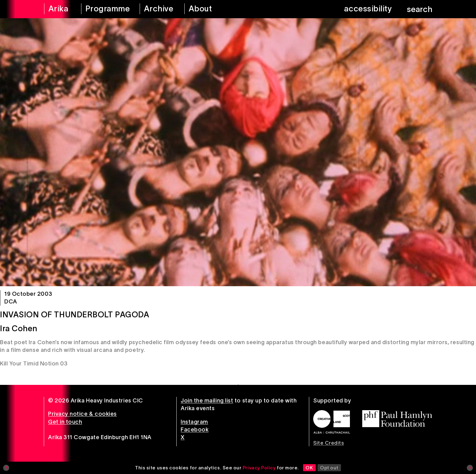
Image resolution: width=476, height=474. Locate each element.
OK (309, 468)
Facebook (195, 430)
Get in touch (65, 422)
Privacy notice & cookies (82, 414)
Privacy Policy (259, 468)
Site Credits (328, 443)
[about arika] (209, 9)
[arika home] (59, 9)
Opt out (329, 468)
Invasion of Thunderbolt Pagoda (75, 315)
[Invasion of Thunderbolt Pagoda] (238, 152)
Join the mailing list (207, 401)
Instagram (194, 422)
